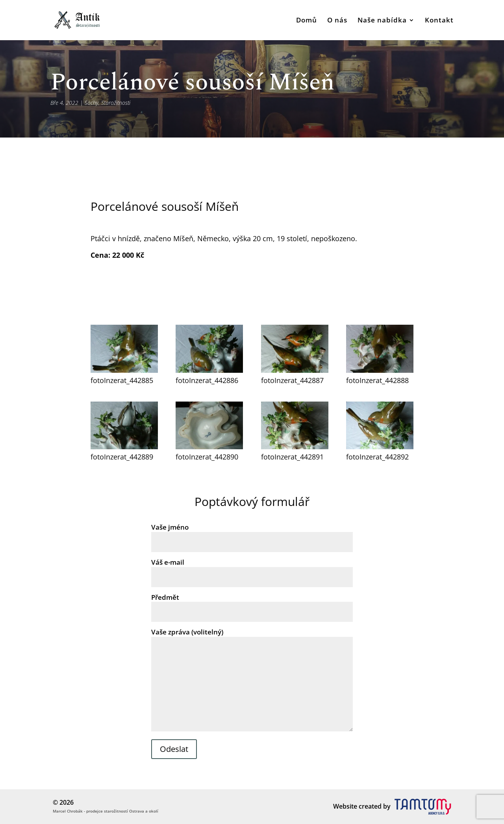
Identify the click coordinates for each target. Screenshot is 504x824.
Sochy (92, 103)
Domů (307, 21)
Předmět (252, 605)
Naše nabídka (382, 21)
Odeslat (174, 749)
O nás (337, 21)
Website (345, 806)
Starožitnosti (116, 103)
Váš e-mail (252, 569)
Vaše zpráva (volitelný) (252, 680)
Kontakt (439, 21)
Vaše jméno (252, 534)
